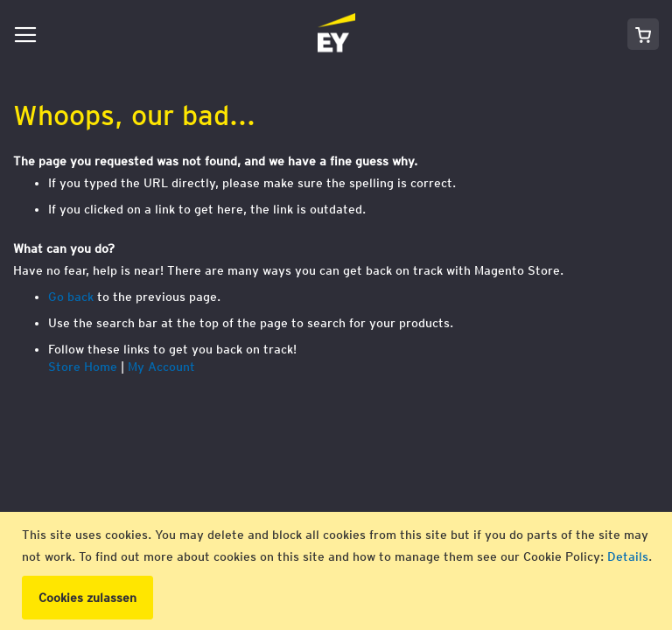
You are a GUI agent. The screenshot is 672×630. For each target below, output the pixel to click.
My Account (161, 367)
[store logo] (199, 34)
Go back (71, 297)
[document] (338, 571)
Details (628, 556)
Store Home (83, 367)
